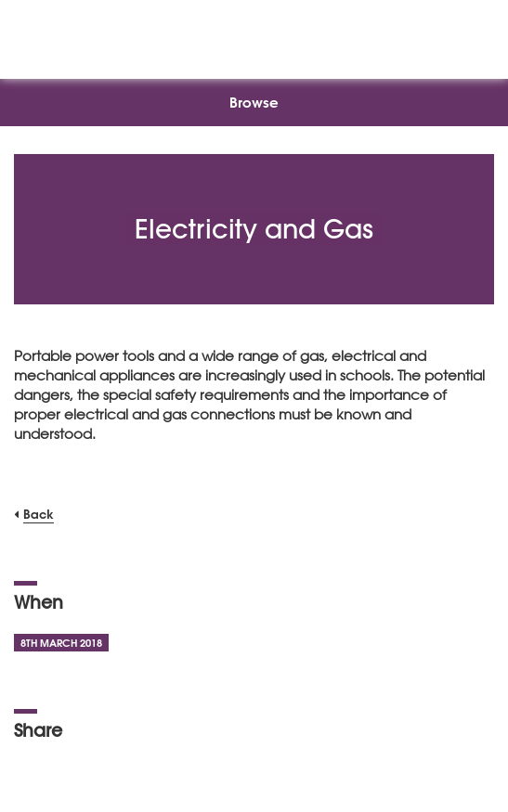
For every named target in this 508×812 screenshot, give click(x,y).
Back (39, 514)
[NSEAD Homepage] (254, 35)
